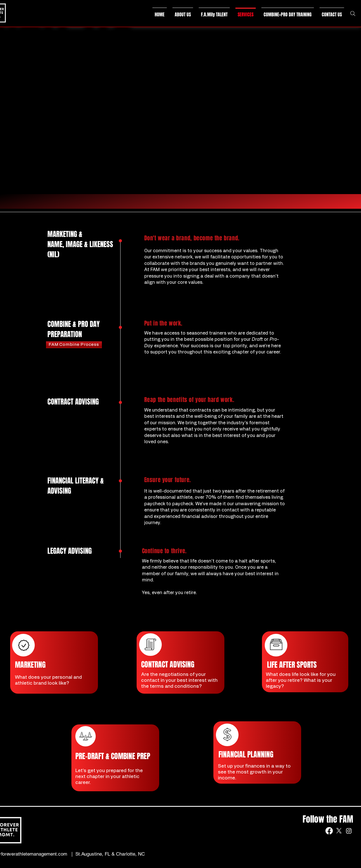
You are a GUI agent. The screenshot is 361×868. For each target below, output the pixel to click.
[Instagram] (349, 831)
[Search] (353, 14)
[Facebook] (329, 831)
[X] (339, 831)
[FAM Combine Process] (74, 345)
